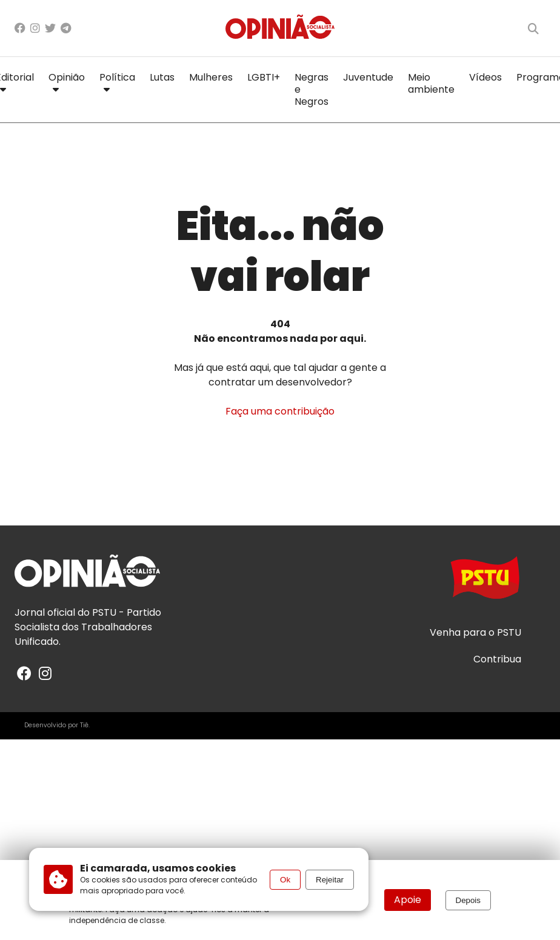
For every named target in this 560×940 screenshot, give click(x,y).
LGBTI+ (264, 77)
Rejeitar (330, 880)
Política (117, 81)
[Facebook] (20, 28)
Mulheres (211, 77)
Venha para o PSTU (475, 633)
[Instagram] (35, 28)
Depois (468, 900)
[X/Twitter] (50, 28)
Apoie (408, 900)
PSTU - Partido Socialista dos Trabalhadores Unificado (88, 627)
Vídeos (485, 77)
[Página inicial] (280, 28)
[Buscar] (533, 28)
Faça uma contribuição (280, 411)
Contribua (497, 659)
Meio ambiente (431, 83)
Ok (285, 880)
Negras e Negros (312, 89)
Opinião (67, 81)
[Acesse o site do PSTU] (485, 583)
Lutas (162, 77)
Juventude (368, 77)
